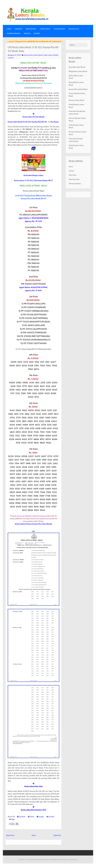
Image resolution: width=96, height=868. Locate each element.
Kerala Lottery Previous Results (33, 117)
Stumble (50, 817)
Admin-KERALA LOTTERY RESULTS (68, 859)
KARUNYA (27, 33)
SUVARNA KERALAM (13, 33)
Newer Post (10, 835)
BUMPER (37, 33)
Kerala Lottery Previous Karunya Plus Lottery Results (33, 524)
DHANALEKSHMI (59, 29)
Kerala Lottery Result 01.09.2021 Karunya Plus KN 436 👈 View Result (33, 122)
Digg (12, 819)
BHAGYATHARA (31, 29)
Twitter (31, 817)
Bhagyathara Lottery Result (78, 71)
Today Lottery (48, 55)
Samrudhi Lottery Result (77, 67)
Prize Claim (73, 175)
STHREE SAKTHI (45, 29)
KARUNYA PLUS (74, 29)
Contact (71, 171)
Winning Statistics (75, 184)
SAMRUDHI (18, 29)
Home (9, 29)
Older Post (57, 835)
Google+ (40, 817)
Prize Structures (74, 179)
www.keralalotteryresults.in (40, 859)
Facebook (21, 817)
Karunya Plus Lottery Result (33, 55)
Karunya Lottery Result (76, 100)
